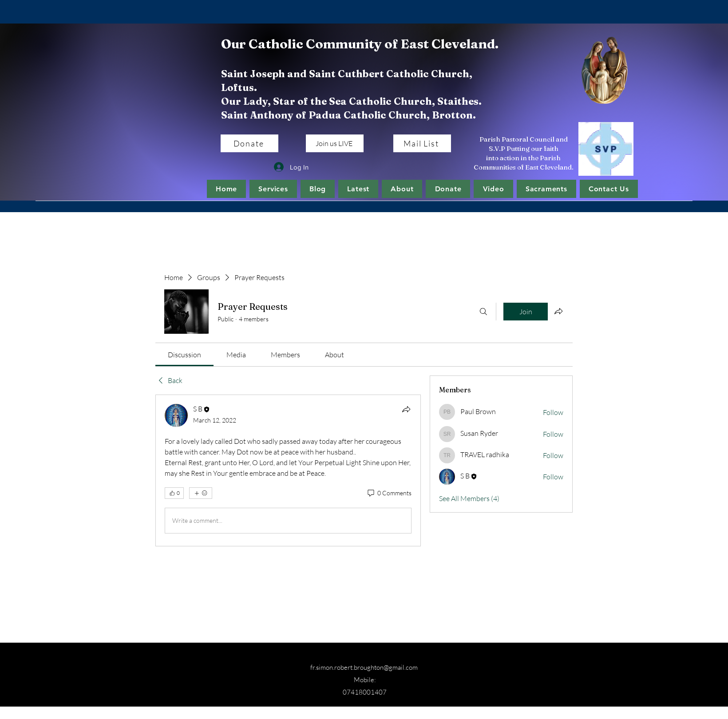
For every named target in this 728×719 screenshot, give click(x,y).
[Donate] (249, 143)
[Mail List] (422, 143)
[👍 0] (174, 493)
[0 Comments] (389, 493)
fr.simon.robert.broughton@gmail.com (364, 667)
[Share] (406, 409)
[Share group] (558, 311)
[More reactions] (201, 493)
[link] (184, 355)
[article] (288, 470)
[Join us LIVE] (335, 143)
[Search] (483, 312)
